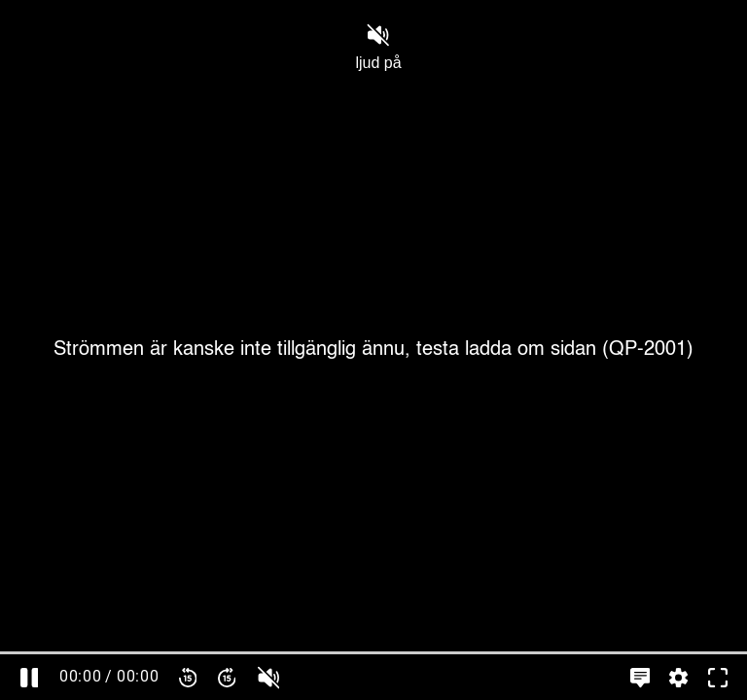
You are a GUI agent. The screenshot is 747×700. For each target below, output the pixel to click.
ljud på (378, 47)
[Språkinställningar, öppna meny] (640, 677)
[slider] (373, 653)
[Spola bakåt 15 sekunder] (188, 677)
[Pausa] (29, 677)
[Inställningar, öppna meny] (679, 677)
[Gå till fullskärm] (718, 677)
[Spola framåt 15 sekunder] (227, 677)
